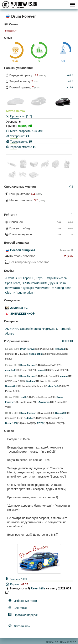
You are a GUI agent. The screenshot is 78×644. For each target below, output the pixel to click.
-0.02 (25, 584)
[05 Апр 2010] (12, 376)
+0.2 (71, 81)
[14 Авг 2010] (12, 397)
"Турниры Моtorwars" (35, 288)
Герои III (29, 278)
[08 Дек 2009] (12, 349)
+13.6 (70, 87)
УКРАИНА (12, 329)
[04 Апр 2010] (12, 365)
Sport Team (13, 283)
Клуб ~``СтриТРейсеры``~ (53, 278)
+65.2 (70, 75)
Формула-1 (50, 329)
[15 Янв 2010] (12, 413)
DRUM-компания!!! (34, 283)
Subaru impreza (30, 329)
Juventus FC (13, 278)
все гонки (67, 341)
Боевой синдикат (23, 250)
